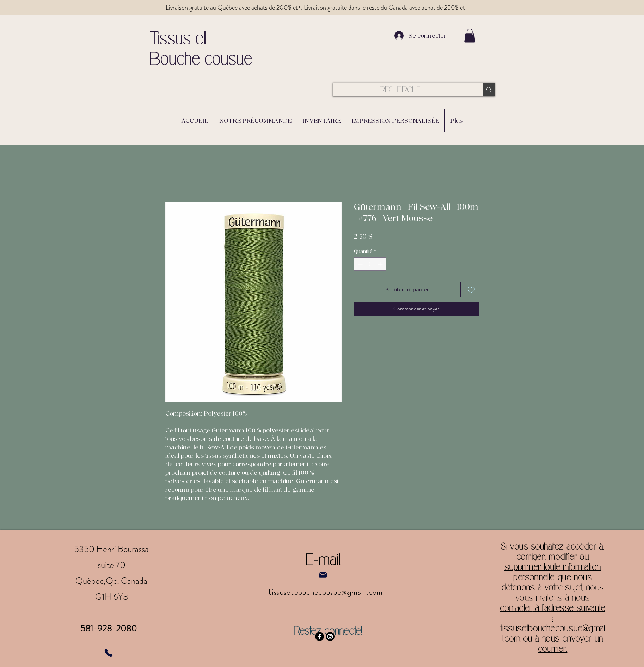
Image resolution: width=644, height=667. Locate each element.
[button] (470, 35)
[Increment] (381, 264)
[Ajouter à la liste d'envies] (471, 290)
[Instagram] (330, 636)
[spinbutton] (370, 264)
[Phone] (109, 653)
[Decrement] (359, 264)
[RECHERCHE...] (402, 90)
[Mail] (323, 575)
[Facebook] (320, 636)
